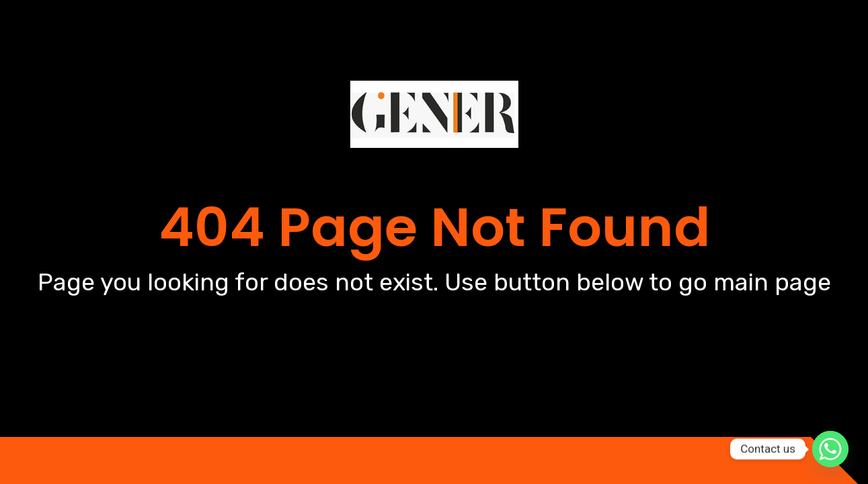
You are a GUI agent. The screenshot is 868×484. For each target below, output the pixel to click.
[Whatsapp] (830, 449)
